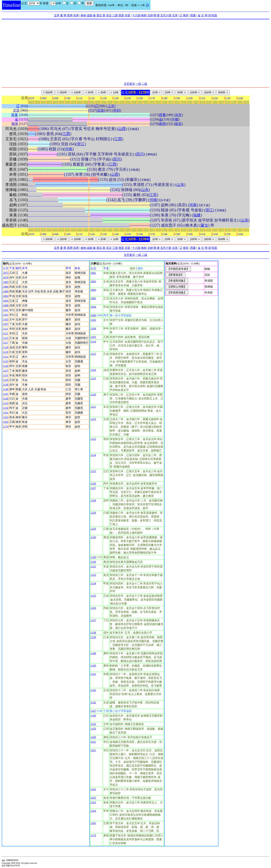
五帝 (57, 15)
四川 (140, 154)
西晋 (121, 15)
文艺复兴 (129, 84)
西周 (70, 15)
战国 (90, 15)
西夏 (193, 15)
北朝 (150, 15)
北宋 (175, 15)
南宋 (186, 15)
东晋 (127, 15)
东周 (76, 15)
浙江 (81, 144)
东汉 (109, 15)
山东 (180, 185)
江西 (66, 134)
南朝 (144, 15)
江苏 (153, 195)
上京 (111, 106)
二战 (144, 84)
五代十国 (166, 15)
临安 (178, 124)
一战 (138, 84)
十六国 (136, 15)
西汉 (99, 15)
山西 (122, 129)
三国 (115, 15)
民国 (214, 15)
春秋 (83, 15)
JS (147, 5)
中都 (175, 119)
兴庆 (178, 115)
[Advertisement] (135, 51)
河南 (69, 149)
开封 (117, 110)
